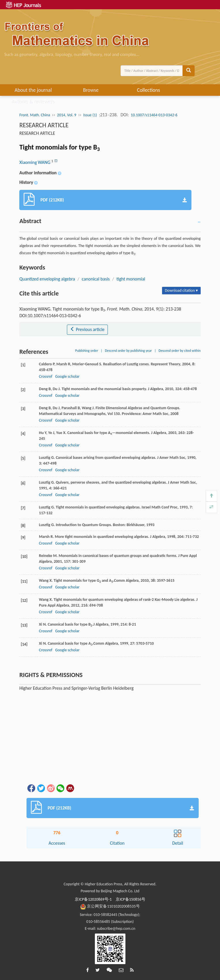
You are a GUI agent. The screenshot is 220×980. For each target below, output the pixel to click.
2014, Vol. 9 (67, 115)
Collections (148, 90)
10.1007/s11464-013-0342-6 (154, 115)
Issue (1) (90, 115)
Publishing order (87, 351)
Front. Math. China (35, 115)
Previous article (87, 329)
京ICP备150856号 (130, 899)
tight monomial (131, 279)
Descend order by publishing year (128, 351)
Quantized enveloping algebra (47, 279)
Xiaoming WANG (35, 162)
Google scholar (67, 376)
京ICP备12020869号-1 (93, 899)
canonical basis (96, 279)
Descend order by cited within (180, 351)
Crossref (46, 376)
